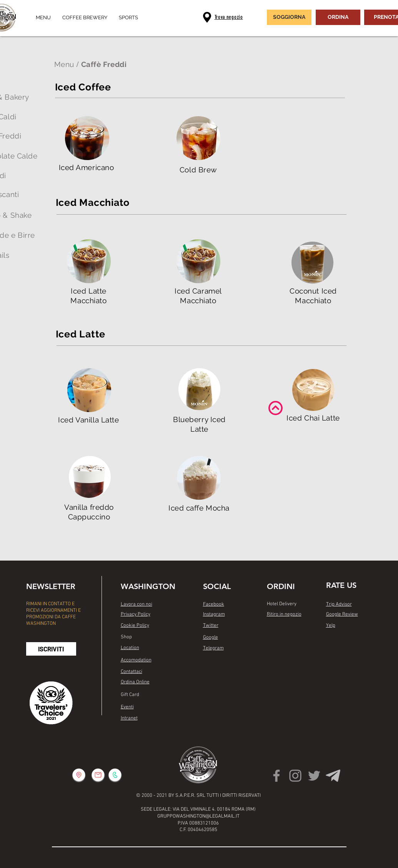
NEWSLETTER (51, 586)
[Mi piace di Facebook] (218, 669)
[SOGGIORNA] (289, 17)
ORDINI (281, 586)
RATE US (341, 585)
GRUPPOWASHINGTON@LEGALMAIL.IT (198, 816)
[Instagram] (295, 776)
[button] (51, 649)
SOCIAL (217, 586)
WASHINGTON (148, 586)
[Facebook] (276, 776)
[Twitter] (314, 776)
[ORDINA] (338, 17)
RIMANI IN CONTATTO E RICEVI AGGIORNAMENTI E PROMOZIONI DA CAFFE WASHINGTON (53, 614)
